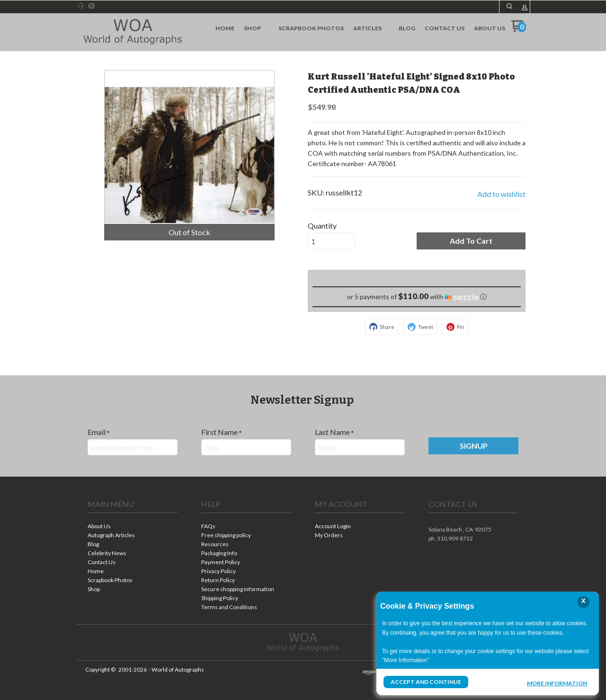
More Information (557, 683)
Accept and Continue (426, 682)
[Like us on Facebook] (81, 6)
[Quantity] (331, 241)
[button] (509, 6)
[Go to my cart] (519, 30)
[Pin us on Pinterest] (91, 6)
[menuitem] (225, 28)
